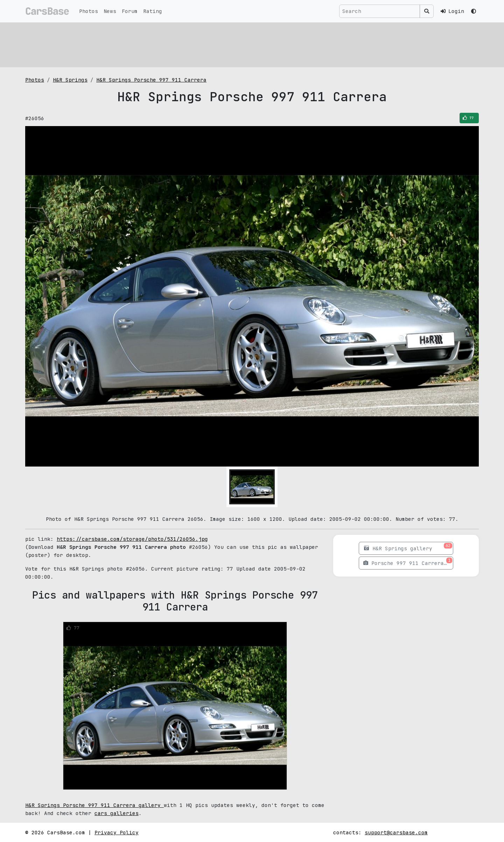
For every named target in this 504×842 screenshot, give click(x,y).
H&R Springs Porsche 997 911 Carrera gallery (94, 805)
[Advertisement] (235, 44)
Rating (153, 11)
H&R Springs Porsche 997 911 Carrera (151, 80)
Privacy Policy (117, 832)
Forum (130, 11)
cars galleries (117, 813)
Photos (89, 11)
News (110, 11)
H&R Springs (70, 80)
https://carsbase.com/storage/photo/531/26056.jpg (132, 539)
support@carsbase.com (396, 832)
